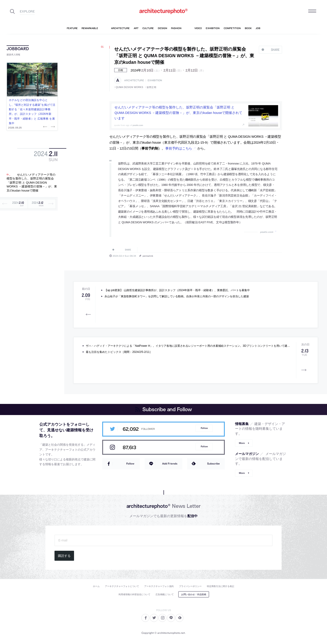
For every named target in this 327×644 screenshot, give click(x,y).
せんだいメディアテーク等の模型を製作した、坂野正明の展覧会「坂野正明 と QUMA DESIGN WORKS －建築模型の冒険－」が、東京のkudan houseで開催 (32, 183)
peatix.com (267, 232)
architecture (134, 80)
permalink (148, 256)
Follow (204, 428)
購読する (64, 556)
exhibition (155, 80)
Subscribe (213, 463)
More (242, 443)
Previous (46, 127)
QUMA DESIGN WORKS (130, 87)
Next (52, 127)
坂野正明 (151, 87)
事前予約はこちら (179, 148)
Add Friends (170, 463)
